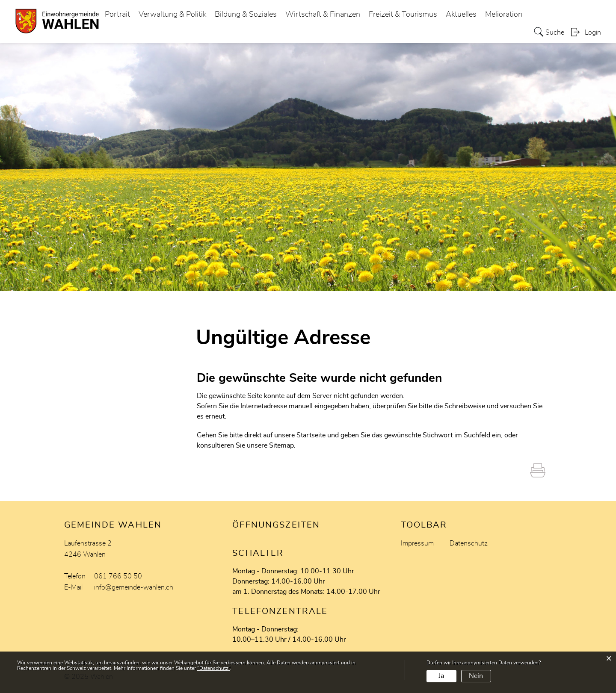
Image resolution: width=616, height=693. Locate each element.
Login (593, 32)
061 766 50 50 (118, 576)
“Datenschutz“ (214, 668)
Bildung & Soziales (246, 15)
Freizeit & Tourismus (403, 15)
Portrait (117, 15)
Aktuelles (461, 15)
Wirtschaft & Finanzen (323, 15)
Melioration (504, 15)
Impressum (417, 543)
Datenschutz (469, 543)
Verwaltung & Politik (172, 15)
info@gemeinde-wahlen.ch (134, 587)
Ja (441, 676)
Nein (476, 676)
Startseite (311, 435)
